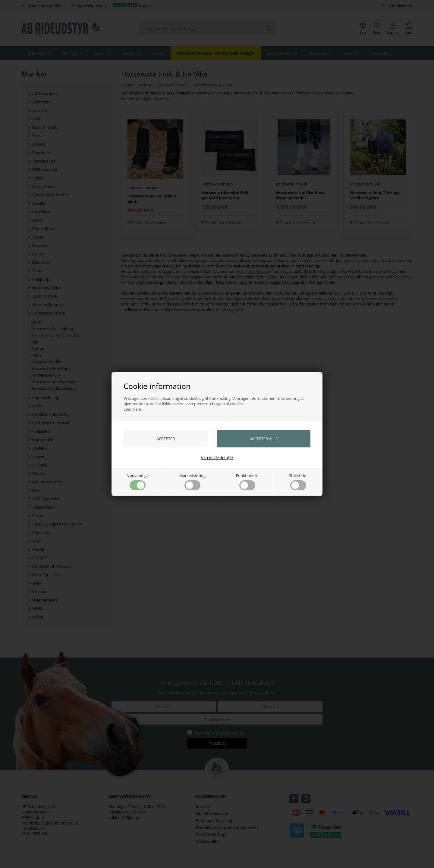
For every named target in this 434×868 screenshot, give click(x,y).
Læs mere (132, 409)
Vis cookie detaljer (217, 458)
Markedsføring (192, 481)
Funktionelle (247, 481)
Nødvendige (138, 481)
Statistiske (298, 481)
